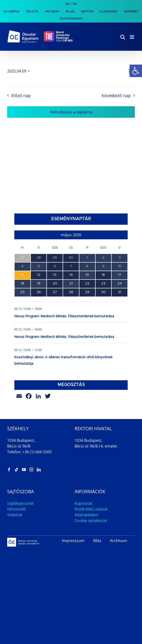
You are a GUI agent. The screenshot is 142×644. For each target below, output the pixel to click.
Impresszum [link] (73, 541)
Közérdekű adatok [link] (91, 509)
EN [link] (75, 4)
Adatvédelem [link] (86, 515)
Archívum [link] (119, 541)
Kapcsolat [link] (83, 503)
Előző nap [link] (21, 95)
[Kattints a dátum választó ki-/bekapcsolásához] (19, 71)
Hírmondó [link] (16, 509)
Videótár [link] (15, 515)
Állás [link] (97, 541)
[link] (136, 71)
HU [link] (67, 4)
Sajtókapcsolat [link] (20, 503)
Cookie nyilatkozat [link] (91, 521)
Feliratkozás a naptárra (71, 112)
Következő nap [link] (116, 95)
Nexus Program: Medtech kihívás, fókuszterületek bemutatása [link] (64, 316)
